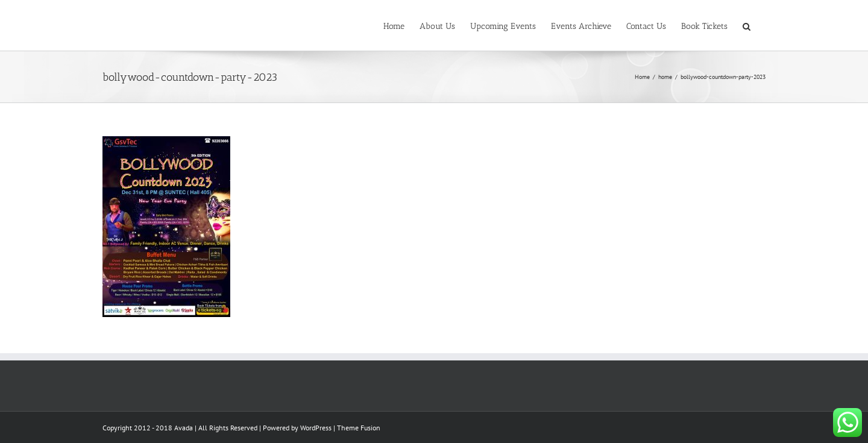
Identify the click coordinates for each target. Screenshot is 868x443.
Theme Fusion (359, 428)
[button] (747, 25)
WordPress (316, 428)
